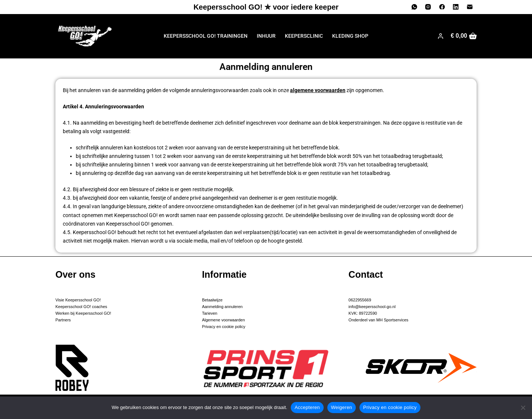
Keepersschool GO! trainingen (206, 36)
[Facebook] (442, 7)
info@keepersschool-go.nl (372, 307)
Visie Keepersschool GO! (78, 300)
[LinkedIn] (456, 7)
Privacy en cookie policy (224, 327)
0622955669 (360, 300)
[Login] (441, 36)
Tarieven (210, 313)
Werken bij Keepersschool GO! (83, 313)
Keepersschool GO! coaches (81, 307)
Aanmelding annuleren (222, 307)
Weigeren (342, 407)
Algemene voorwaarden (224, 320)
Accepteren (307, 407)
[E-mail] (470, 7)
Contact (366, 274)
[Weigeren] (523, 408)
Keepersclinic (304, 36)
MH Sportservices (392, 320)
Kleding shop (350, 36)
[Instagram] (428, 7)
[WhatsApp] (415, 7)
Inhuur (266, 36)
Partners (63, 320)
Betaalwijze (212, 300)
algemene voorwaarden (318, 90)
